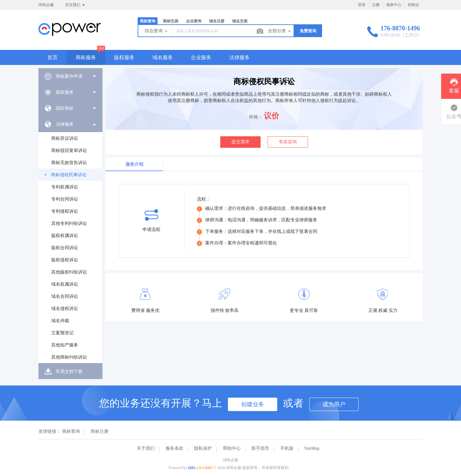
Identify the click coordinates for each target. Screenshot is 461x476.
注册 (376, 5)
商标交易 (171, 21)
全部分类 (280, 31)
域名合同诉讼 (65, 296)
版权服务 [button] (124, 57)
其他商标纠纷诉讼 (69, 357)
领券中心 (394, 5)
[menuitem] (70, 76)
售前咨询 (288, 142)
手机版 (287, 448)
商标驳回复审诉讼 (69, 151)
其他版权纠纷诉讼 (69, 272)
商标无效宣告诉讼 (69, 163)
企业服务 (201, 57)
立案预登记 (62, 333)
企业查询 (194, 21)
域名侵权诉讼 (65, 309)
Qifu (192, 468)
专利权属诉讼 (65, 187)
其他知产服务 (65, 345)
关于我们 (146, 448)
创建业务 (253, 404)
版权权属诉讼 (65, 236)
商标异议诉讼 (65, 138)
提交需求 (240, 142)
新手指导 (260, 448)
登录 (362, 5)
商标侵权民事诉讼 (69, 175)
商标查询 (148, 21)
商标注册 (100, 431)
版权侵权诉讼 (65, 260)
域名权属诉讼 (65, 284)
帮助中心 (232, 448)
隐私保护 (203, 448)
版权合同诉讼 (65, 248)
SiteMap (312, 448)
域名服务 (163, 57)
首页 (53, 57)
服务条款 (174, 448)
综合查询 (157, 31)
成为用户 (334, 404)
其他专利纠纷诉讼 (69, 223)
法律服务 (239, 57)
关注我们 (75, 5)
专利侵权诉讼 (65, 211)
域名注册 (217, 21)
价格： (256, 117)
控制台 (414, 5)
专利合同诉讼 (65, 199)
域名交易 (240, 21)
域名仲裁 (60, 321)
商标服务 (86, 57)
